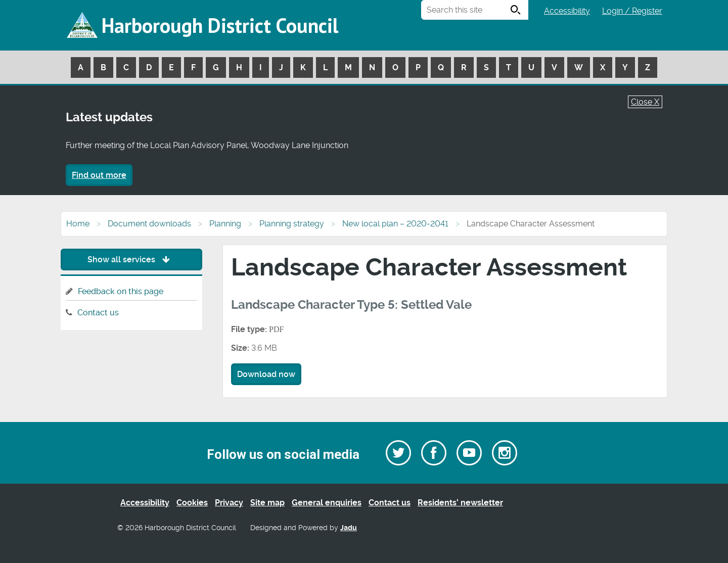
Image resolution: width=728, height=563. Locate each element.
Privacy (229, 503)
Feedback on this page (121, 291)
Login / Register (632, 11)
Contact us (98, 313)
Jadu (349, 528)
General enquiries (327, 503)
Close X (645, 102)
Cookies (192, 503)
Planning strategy (292, 224)
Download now (266, 374)
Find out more (99, 175)
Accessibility (567, 11)
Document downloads (149, 224)
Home (78, 224)
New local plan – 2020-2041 (395, 224)
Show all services (131, 260)
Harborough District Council (220, 25)
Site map (267, 503)
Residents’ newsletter (460, 503)
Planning (225, 224)
